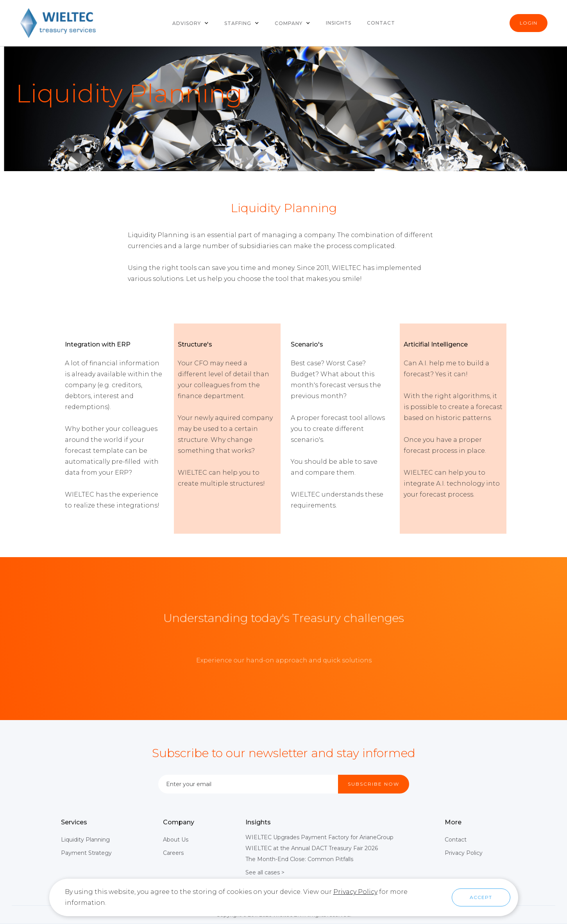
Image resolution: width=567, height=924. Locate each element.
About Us (176, 840)
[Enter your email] (248, 784)
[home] (59, 23)
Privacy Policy (464, 853)
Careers (173, 853)
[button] (190, 23)
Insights (339, 23)
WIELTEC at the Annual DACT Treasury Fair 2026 (312, 848)
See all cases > (265, 872)
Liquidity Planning (85, 840)
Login (529, 23)
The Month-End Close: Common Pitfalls (299, 859)
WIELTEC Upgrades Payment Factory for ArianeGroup (319, 837)
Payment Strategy (86, 853)
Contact (381, 23)
